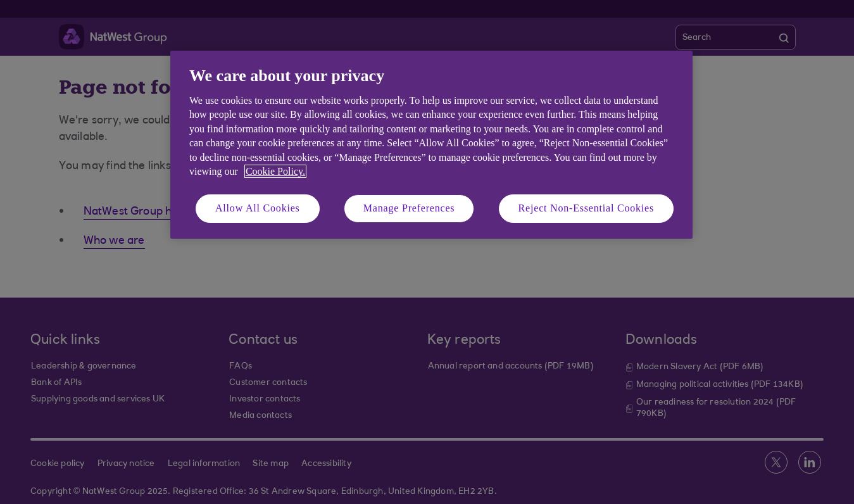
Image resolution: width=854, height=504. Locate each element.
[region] (431, 145)
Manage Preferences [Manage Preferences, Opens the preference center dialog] (409, 208)
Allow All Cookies (258, 208)
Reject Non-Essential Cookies (586, 208)
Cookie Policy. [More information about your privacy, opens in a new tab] (275, 171)
